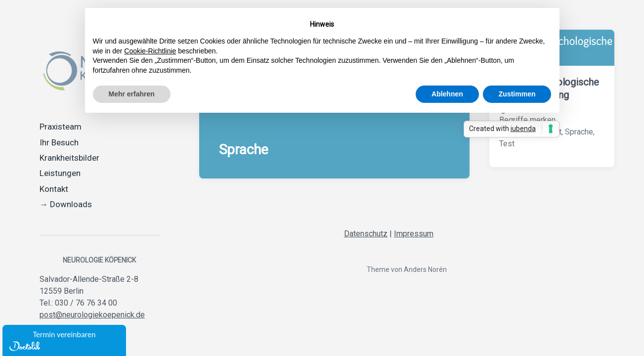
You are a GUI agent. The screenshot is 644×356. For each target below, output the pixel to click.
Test (507, 144)
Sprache (579, 132)
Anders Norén (425, 269)
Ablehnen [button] (447, 94)
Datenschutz (366, 234)
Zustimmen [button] (517, 94)
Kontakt (54, 189)
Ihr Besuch (59, 142)
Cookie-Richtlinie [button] (150, 51)
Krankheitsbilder (69, 158)
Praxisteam (61, 127)
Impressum (414, 234)
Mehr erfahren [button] (132, 94)
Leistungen (60, 173)
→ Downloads (66, 204)
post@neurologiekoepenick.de (92, 315)
